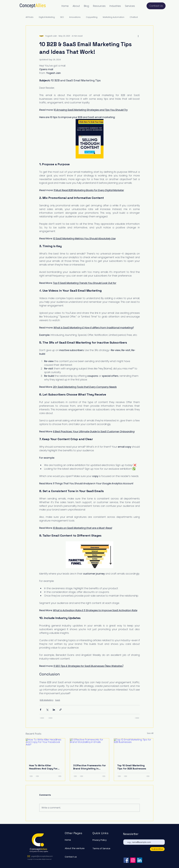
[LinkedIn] (140, 860)
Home (68, 840)
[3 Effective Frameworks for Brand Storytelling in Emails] (90, 749)
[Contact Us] (156, 6)
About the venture (74, 848)
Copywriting (92, 17)
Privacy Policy (100, 840)
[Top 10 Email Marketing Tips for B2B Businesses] (134, 749)
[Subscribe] (157, 849)
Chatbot (134, 17)
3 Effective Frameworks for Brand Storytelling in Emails (89, 767)
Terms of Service (101, 848)
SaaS (58, 700)
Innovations (75, 17)
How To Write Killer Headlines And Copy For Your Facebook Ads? (43, 767)
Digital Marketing (47, 17)
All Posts (30, 17)
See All (150, 733)
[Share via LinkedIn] (54, 710)
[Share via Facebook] (41, 710)
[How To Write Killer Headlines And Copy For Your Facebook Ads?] (45, 749)
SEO (62, 17)
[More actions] (138, 36)
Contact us (71, 857)
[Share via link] (61, 710)
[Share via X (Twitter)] (47, 710)
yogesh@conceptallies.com (42, 856)
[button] (76, 6)
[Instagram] (133, 860)
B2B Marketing (47, 700)
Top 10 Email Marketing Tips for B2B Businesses (132, 767)
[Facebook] (126, 860)
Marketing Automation (114, 17)
